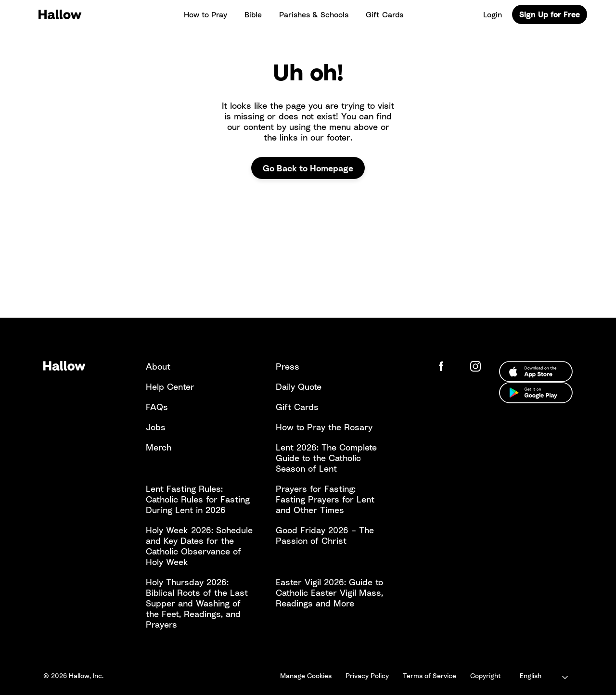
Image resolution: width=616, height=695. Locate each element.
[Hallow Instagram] (477, 366)
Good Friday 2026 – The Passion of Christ (325, 535)
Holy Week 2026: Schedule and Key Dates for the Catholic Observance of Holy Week (199, 546)
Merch (159, 447)
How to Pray (205, 14)
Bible (253, 14)
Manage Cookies (306, 676)
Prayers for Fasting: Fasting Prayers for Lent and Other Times (325, 499)
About (158, 366)
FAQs (157, 407)
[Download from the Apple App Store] (536, 372)
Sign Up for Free (550, 14)
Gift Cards (385, 14)
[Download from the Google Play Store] (536, 393)
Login (493, 14)
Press (288, 366)
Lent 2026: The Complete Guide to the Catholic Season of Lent (326, 458)
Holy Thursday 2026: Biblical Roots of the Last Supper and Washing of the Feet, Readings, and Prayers (197, 603)
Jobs (156, 427)
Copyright (486, 676)
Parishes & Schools (314, 14)
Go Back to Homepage (308, 168)
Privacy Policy (367, 676)
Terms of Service (430, 676)
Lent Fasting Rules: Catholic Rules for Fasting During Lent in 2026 (198, 499)
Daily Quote (299, 386)
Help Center (170, 386)
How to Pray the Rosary (324, 427)
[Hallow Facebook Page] (449, 366)
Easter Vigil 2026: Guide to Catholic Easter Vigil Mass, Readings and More (329, 592)
